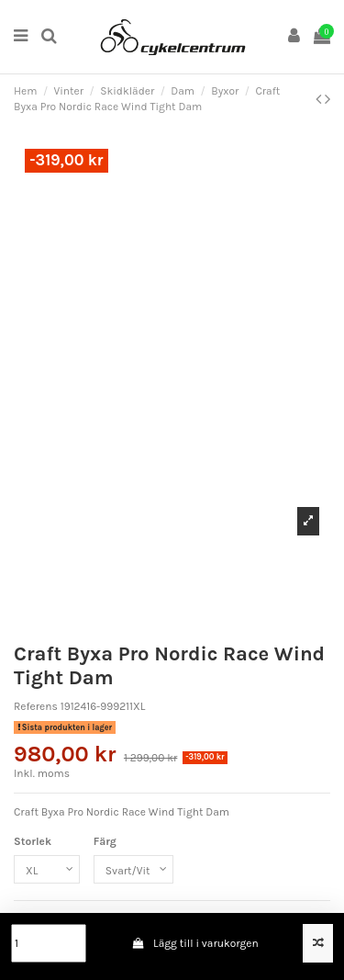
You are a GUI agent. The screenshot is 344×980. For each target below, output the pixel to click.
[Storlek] (47, 870)
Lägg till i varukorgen (195, 943)
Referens (36, 706)
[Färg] (133, 870)
